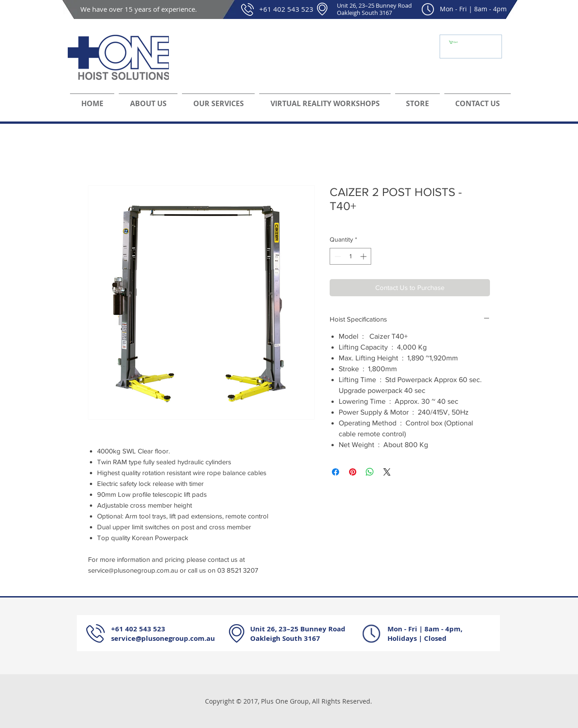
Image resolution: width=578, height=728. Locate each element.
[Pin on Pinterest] (353, 472)
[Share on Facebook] (336, 472)
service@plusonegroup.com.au (163, 638)
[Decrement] (337, 256)
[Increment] (364, 256)
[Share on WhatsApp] (370, 472)
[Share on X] (387, 472)
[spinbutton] (350, 256)
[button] (456, 42)
